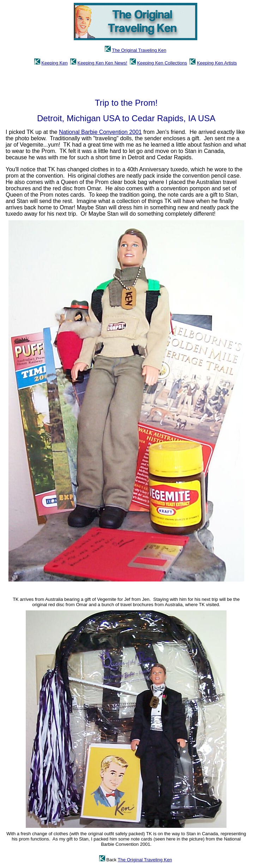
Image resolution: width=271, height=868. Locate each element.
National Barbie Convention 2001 (100, 132)
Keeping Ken (54, 63)
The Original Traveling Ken (139, 50)
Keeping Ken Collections (162, 63)
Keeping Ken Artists (217, 63)
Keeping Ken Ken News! (103, 63)
